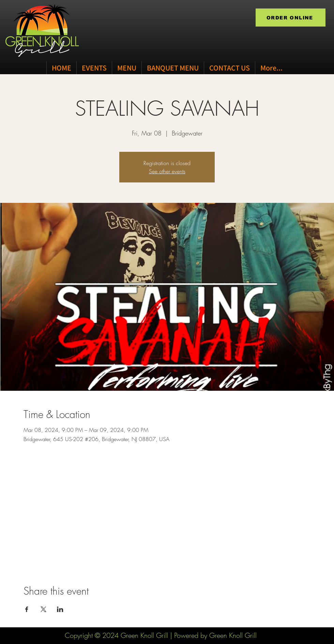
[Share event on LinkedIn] (60, 609)
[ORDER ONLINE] (291, 18)
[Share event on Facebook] (27, 609)
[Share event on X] (43, 609)
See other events (167, 171)
